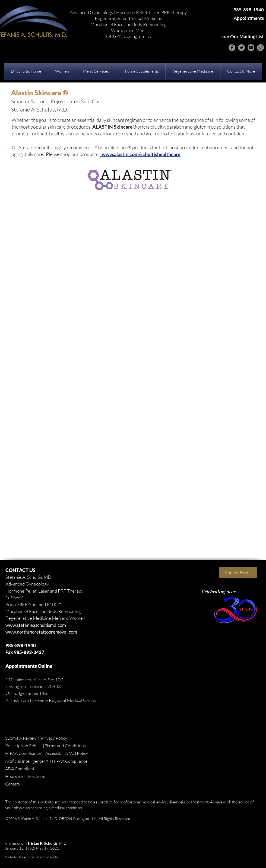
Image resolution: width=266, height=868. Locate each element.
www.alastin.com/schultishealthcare (140, 154)
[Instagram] (260, 48)
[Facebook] (232, 48)
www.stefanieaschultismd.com (36, 625)
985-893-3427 (29, 652)
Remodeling (69, 611)
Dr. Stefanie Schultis (32, 147)
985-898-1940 (21, 645)
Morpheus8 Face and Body (31, 611)
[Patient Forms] (238, 573)
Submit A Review (21, 738)
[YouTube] (251, 48)
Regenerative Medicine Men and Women (45, 618)
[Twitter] (241, 48)
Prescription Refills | (25, 746)
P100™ (54, 604)
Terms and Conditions (65, 746)
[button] (62, 71)
